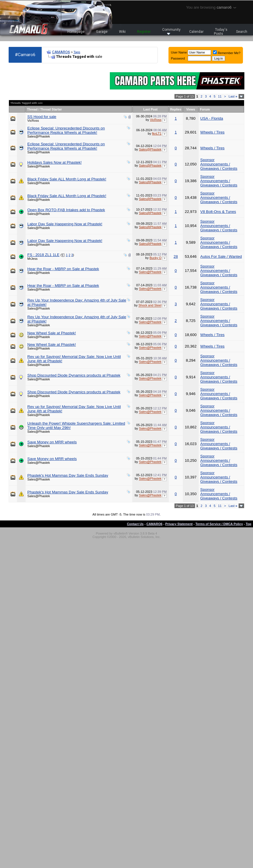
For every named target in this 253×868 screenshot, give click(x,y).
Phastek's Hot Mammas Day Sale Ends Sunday (68, 475)
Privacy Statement (179, 524)
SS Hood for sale (42, 117)
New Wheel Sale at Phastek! (52, 333)
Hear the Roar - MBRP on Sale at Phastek (63, 269)
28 (176, 256)
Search (242, 32)
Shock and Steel (150, 306)
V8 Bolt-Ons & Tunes (218, 212)
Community (171, 31)
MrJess (32, 259)
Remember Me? (227, 53)
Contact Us (135, 524)
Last (233, 96)
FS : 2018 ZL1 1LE (43, 255)
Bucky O (156, 258)
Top (249, 524)
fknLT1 (157, 133)
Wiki (122, 32)
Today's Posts (221, 32)
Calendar (196, 32)
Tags (77, 52)
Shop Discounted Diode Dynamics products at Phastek (74, 375)
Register (144, 32)
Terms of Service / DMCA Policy (219, 524)
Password (178, 58)
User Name (179, 52)
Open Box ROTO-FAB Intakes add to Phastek (66, 210)
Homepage (76, 32)
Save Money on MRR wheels (52, 442)
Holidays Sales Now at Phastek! (54, 162)
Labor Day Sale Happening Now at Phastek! (65, 224)
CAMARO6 (61, 52)
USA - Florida (212, 118)
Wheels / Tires (212, 132)
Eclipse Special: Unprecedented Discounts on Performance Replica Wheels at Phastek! (66, 130)
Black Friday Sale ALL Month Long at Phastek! (67, 179)
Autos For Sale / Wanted (221, 256)
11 (220, 96)
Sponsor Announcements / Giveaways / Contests (219, 164)
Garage (102, 32)
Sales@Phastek (39, 136)
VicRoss (33, 121)
